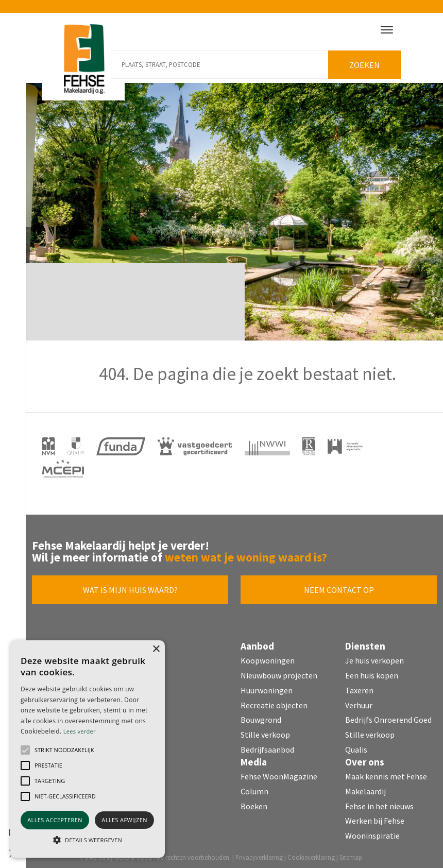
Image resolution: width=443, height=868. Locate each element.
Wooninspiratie (372, 832)
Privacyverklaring (259, 854)
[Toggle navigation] (387, 30)
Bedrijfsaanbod (267, 746)
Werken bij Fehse (375, 817)
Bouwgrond (261, 716)
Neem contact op (339, 586)
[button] (25, 750)
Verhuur (359, 701)
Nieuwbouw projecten (279, 672)
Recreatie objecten (274, 701)
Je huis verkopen (374, 657)
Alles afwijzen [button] (124, 820)
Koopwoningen (268, 657)
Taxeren (359, 687)
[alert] (88, 749)
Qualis (356, 746)
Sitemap (351, 854)
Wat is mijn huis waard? (130, 586)
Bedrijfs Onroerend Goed (388, 716)
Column (254, 788)
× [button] (156, 649)
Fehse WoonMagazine (279, 773)
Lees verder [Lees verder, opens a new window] (80, 731)
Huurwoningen (267, 687)
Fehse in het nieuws (379, 802)
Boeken (254, 802)
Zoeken (367, 61)
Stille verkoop (265, 731)
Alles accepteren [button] (55, 820)
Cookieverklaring (311, 854)
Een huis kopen (372, 672)
